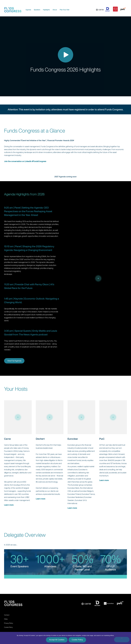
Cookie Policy (77, 640)
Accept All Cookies (57, 640)
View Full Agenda (14, 361)
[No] (122, 640)
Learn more (9, 505)
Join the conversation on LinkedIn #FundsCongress (25, 161)
